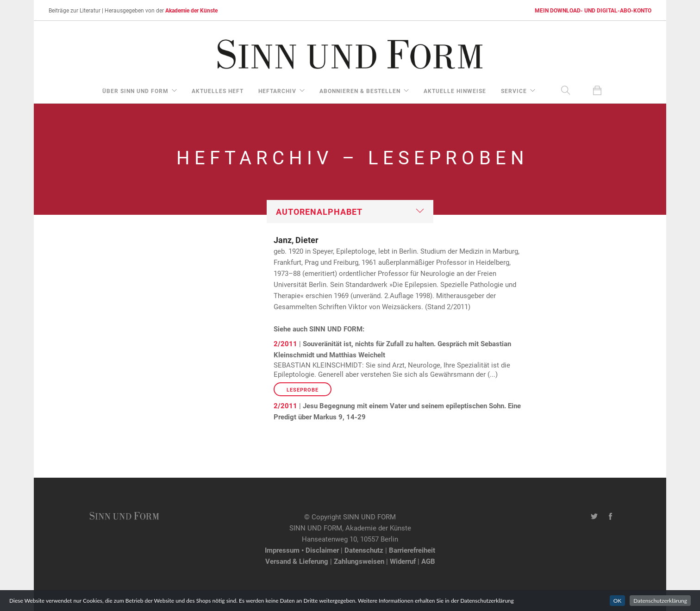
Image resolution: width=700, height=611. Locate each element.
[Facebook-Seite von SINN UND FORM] (610, 517)
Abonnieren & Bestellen (360, 91)
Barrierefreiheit (412, 550)
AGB (428, 561)
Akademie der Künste (191, 10)
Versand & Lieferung (297, 561)
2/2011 (285, 343)
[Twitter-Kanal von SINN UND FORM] (594, 517)
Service (514, 91)
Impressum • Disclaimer (302, 550)
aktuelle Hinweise (455, 91)
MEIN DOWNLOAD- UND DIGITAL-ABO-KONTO (593, 10)
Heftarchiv (277, 91)
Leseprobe (303, 390)
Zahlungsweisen (359, 561)
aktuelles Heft (218, 91)
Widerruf (403, 561)
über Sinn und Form (135, 91)
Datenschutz (364, 550)
